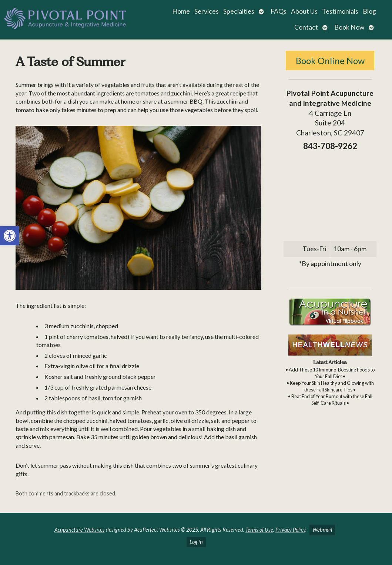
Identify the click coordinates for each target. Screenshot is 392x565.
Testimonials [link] (340, 11)
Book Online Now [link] (330, 60)
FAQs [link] (279, 11)
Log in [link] (196, 542)
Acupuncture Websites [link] (80, 530)
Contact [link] (306, 27)
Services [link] (207, 11)
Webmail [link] (322, 530)
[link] (10, 236)
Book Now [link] (349, 27)
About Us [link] (304, 11)
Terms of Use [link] (259, 530)
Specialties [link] (239, 11)
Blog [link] (369, 11)
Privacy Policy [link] (290, 530)
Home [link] (181, 11)
